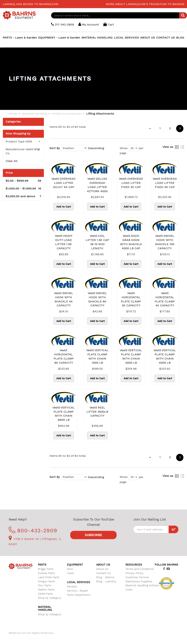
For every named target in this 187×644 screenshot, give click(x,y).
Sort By (55, 148)
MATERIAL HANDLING (97, 38)
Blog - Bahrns (105, 577)
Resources (134, 565)
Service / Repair (78, 591)
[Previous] (150, 129)
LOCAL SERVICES (126, 38)
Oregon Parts (46, 581)
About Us (102, 569)
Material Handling (35, 114)
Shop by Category (49, 598)
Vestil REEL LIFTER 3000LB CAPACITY (97, 412)
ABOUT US (148, 38)
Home (13, 114)
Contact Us (103, 573)
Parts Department (79, 595)
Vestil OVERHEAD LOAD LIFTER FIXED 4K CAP (165, 183)
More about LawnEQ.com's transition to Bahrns (145, 4)
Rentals (72, 587)
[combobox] (119, 15)
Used (70, 573)
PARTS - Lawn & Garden (20, 38)
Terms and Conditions (140, 569)
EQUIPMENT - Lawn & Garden (59, 38)
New (70, 569)
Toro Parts (44, 585)
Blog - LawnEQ (106, 581)
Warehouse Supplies (139, 581)
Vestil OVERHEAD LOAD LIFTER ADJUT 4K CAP (64, 183)
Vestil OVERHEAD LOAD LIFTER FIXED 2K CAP (131, 183)
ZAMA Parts (45, 594)
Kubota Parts (46, 573)
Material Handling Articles (142, 585)
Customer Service (137, 577)
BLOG (180, 38)
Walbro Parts (46, 590)
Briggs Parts (46, 569)
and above (23, 196)
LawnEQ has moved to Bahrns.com (31, 4)
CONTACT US (166, 38)
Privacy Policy (134, 573)
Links (129, 590)
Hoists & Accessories (67, 114)
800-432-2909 (33, 530)
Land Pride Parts (49, 577)
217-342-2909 (63, 24)
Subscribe (93, 535)
